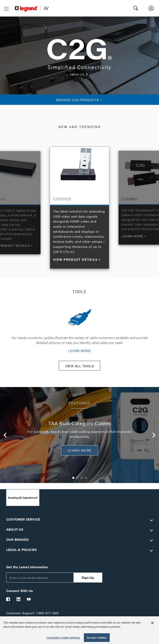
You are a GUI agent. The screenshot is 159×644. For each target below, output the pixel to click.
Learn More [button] (80, 453)
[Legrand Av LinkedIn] (19, 602)
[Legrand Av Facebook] (8, 602)
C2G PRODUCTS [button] (79, 100)
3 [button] (82, 481)
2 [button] (77, 481)
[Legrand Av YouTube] (29, 602)
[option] (79, 207)
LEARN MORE (79, 351)
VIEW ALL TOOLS (80, 369)
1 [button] (73, 481)
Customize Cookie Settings (63, 637)
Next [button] (154, 438)
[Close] (152, 623)
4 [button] (86, 481)
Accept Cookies (97, 637)
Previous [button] (5, 438)
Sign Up (88, 580)
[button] (6, 9)
